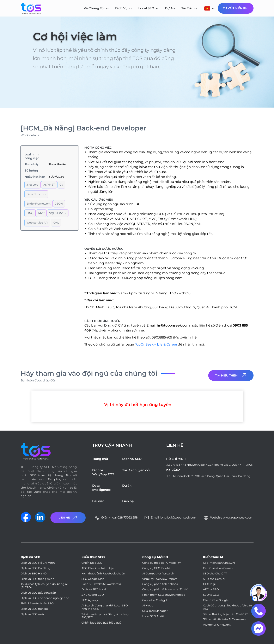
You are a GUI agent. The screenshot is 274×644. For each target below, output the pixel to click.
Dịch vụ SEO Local (94, 589)
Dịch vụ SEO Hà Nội (34, 574)
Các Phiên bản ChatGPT (219, 563)
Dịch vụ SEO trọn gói (35, 609)
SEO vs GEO (211, 595)
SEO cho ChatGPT (215, 574)
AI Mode (148, 606)
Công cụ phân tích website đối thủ (165, 589)
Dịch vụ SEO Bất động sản (38, 593)
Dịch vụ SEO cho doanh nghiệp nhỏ (45, 598)
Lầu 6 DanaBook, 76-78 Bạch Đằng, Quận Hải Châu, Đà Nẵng (209, 476)
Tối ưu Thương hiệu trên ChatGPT (225, 614)
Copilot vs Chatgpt (155, 600)
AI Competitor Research (158, 574)
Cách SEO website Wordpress (101, 584)
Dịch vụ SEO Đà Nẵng (35, 568)
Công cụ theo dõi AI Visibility (162, 563)
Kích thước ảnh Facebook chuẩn (103, 574)
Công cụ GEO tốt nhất (157, 568)
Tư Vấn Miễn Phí (236, 8)
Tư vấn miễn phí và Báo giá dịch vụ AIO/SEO (105, 616)
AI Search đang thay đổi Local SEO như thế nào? (105, 607)
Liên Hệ (68, 518)
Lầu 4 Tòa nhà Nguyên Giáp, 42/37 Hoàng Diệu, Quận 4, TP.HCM (210, 465)
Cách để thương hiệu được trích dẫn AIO (227, 607)
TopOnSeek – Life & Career (156, 344)
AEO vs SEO (211, 589)
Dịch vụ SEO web (32, 614)
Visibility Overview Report (160, 579)
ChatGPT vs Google (216, 600)
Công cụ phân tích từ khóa (160, 584)
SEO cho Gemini (214, 579)
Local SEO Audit (153, 616)
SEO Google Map (93, 579)
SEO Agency (90, 600)
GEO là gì (209, 584)
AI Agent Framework (217, 625)
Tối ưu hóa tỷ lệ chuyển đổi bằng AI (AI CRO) (44, 586)
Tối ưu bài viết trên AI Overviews (224, 619)
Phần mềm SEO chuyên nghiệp (164, 595)
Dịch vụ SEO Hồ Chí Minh (38, 563)
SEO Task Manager (155, 611)
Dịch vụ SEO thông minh (38, 579)
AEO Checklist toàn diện (98, 568)
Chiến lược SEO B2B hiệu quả (101, 623)
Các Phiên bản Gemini (218, 568)
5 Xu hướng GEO (93, 595)
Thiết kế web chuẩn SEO (37, 603)
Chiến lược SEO (92, 563)
